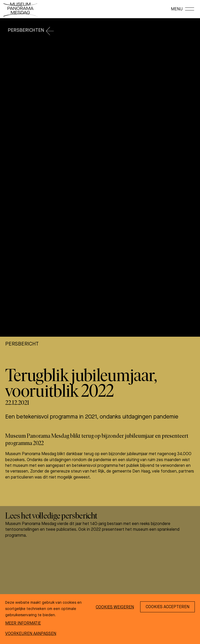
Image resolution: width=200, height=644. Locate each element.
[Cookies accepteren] (167, 607)
